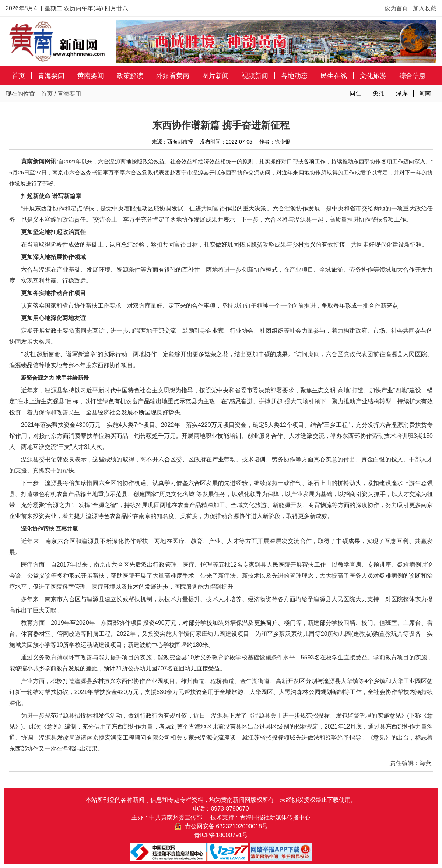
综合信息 (413, 76)
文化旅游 (373, 76)
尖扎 (379, 93)
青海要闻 (51, 76)
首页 (18, 76)
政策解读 (130, 76)
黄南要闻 (91, 76)
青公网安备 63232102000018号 (221, 826)
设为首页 (396, 8)
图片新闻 (215, 76)
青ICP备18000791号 (221, 835)
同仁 (355, 93)
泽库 (402, 93)
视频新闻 (255, 76)
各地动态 (294, 76)
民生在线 (334, 76)
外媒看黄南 (173, 76)
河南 (425, 93)
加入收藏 (425, 8)
